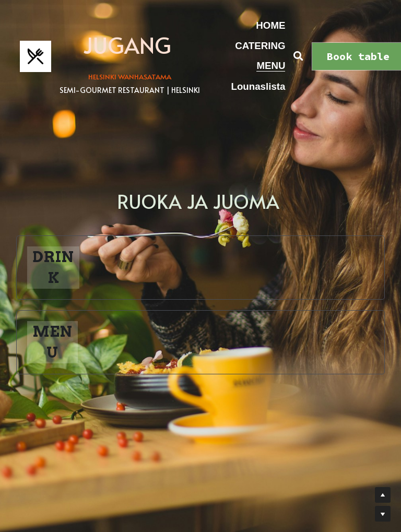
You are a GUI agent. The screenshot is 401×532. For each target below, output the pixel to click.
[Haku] (298, 56)
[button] (200, 268)
